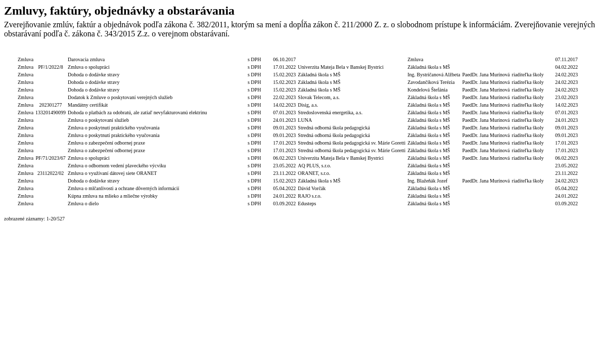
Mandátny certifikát (88, 105)
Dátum (284, 52)
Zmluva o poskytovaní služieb (98, 120)
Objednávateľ (434, 52)
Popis (137, 52)
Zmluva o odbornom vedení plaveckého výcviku (117, 166)
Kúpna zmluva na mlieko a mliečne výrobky (113, 196)
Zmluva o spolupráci (89, 67)
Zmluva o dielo (83, 203)
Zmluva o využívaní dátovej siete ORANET (112, 173)
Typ (26, 52)
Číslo (51, 52)
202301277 (51, 105)
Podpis (486, 52)
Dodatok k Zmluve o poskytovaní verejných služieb (120, 97)
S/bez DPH (259, 52)
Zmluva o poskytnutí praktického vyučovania (114, 128)
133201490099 (51, 112)
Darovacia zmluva (86, 59)
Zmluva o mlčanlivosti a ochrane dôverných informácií (123, 188)
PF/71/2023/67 (50, 158)
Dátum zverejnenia (566, 52)
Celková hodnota (227, 52)
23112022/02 (51, 173)
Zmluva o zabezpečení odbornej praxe (106, 143)
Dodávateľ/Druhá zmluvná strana (352, 52)
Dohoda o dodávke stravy (94, 75)
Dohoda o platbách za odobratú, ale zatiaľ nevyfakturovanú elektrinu (137, 112)
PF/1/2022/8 (50, 67)
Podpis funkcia (528, 52)
